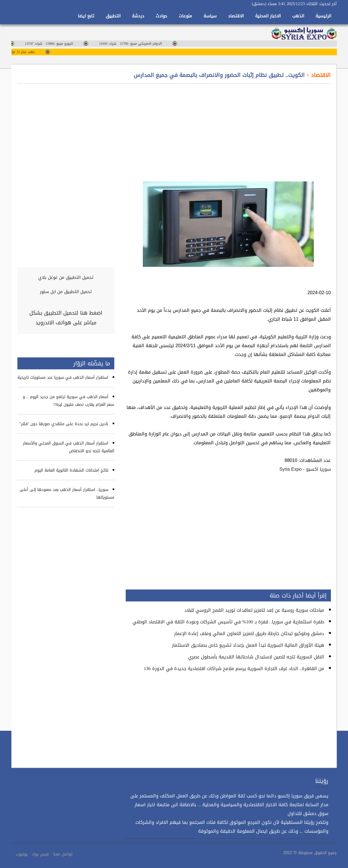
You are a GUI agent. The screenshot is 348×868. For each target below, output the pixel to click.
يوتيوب (22, 854)
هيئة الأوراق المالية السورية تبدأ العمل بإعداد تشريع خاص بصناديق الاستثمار (248, 645)
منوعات (185, 16)
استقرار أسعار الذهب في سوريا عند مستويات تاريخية (63, 377)
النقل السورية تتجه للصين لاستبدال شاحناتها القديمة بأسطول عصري (256, 657)
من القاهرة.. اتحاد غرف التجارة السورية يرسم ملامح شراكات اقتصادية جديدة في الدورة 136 (234, 669)
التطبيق (113, 16)
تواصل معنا (63, 854)
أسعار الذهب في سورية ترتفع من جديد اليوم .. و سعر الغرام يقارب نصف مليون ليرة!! (69, 401)
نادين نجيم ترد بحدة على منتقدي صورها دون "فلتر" (64, 424)
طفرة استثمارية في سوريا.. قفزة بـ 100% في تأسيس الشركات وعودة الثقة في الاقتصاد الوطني (228, 622)
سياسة (210, 16)
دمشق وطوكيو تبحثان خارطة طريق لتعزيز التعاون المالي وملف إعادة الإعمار (249, 633)
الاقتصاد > (318, 75)
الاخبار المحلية (268, 16)
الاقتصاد (236, 16)
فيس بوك (40, 854)
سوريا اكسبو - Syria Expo (305, 469)
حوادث (161, 16)
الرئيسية (323, 16)
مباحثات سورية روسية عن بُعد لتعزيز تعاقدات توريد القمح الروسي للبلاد (254, 610)
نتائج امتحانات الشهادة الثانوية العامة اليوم (71, 470)
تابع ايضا (86, 16)
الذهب (298, 16)
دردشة (138, 16)
